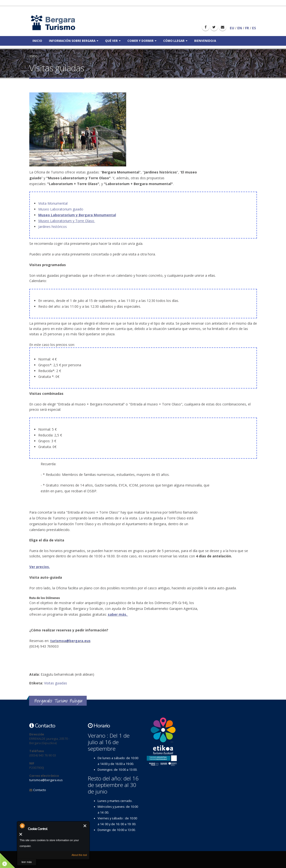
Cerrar (85, 826)
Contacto (40, 790)
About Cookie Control (22, 826)
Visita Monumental (53, 203)
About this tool (79, 855)
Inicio (37, 41)
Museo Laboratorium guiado (61, 209)
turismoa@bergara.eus (70, 641)
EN (240, 28)
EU (232, 28)
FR (247, 28)
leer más (27, 862)
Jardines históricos (53, 227)
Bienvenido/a (205, 41)
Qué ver (113, 41)
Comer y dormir (142, 41)
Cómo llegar (175, 41)
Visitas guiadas (56, 683)
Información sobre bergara (74, 41)
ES (254, 28)
